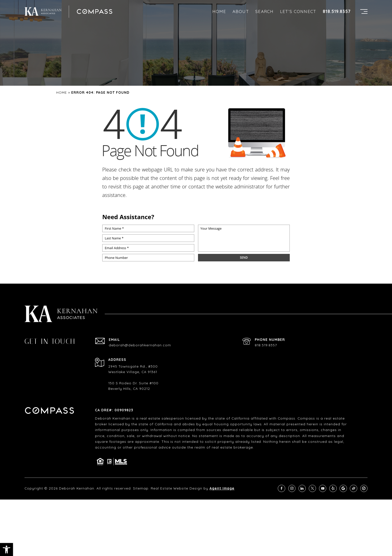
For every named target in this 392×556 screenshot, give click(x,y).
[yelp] (333, 488)
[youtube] (323, 488)
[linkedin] (302, 488)
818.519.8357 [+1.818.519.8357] (337, 11)
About (241, 11)
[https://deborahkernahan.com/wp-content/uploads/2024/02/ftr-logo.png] (43, 11)
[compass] (364, 488)
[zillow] (353, 488)
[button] (6, 550)
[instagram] (292, 488)
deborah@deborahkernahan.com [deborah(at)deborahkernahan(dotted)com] (140, 345)
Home (219, 11)
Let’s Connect (298, 11)
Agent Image (222, 488)
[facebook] (281, 488)
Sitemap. (141, 488)
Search (264, 11)
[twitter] (312, 488)
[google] (343, 488)
